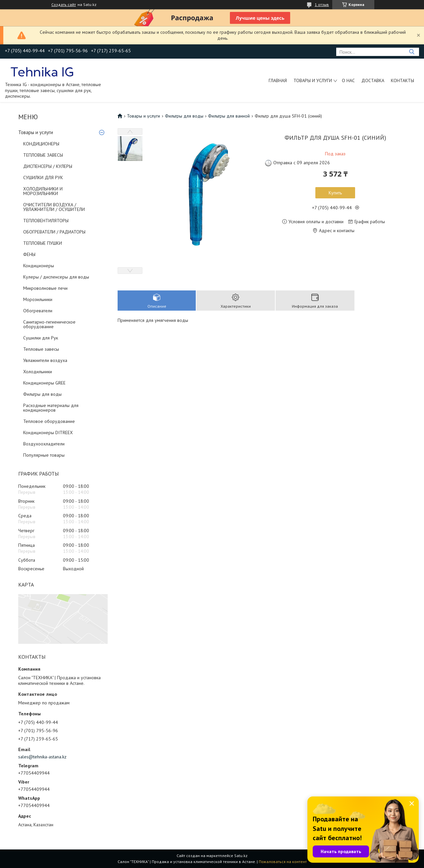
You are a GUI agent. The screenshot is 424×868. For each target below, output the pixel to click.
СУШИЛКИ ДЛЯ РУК (43, 178)
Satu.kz (241, 856)
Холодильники (38, 372)
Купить (335, 193)
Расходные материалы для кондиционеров (51, 408)
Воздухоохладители (44, 444)
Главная (278, 80)
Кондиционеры (39, 266)
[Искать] (412, 52)
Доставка (373, 80)
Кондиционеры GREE (44, 383)
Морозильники (38, 299)
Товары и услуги (313, 80)
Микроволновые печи (45, 288)
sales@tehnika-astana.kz (42, 757)
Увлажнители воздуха (45, 360)
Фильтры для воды (42, 394)
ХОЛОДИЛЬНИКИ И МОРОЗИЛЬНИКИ (43, 191)
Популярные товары (44, 455)
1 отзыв (322, 4)
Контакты (402, 80)
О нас (348, 80)
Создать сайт (64, 5)
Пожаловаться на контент (283, 862)
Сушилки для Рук (41, 338)
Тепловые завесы (41, 349)
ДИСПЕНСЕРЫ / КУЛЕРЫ (48, 166)
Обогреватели (38, 311)
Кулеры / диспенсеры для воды (56, 277)
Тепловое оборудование (49, 421)
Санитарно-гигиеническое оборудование (49, 324)
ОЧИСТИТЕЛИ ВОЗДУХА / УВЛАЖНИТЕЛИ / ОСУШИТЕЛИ (54, 207)
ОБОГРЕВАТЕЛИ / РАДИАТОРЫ (54, 232)
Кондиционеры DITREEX (48, 433)
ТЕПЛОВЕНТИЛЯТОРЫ (46, 221)
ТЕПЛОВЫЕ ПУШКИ (43, 243)
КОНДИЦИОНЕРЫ (41, 144)
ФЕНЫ (29, 254)
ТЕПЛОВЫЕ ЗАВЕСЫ (43, 155)
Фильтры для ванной (229, 116)
